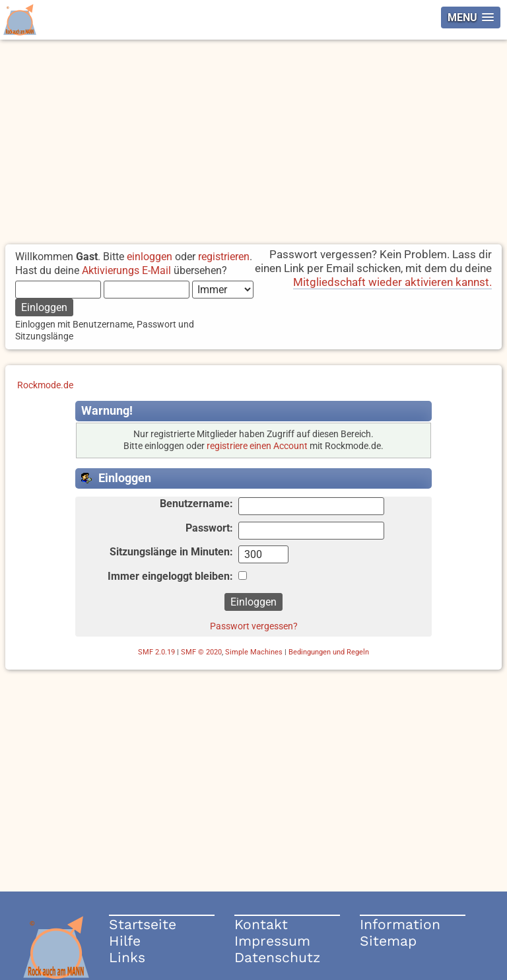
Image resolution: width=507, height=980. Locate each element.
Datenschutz (277, 957)
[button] (471, 17)
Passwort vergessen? (254, 626)
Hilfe (125, 941)
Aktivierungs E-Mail (126, 270)
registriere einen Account (257, 446)
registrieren (224, 257)
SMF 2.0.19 (156, 652)
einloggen (150, 257)
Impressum (272, 941)
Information (400, 924)
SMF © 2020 (201, 652)
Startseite (143, 924)
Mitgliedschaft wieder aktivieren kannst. (392, 282)
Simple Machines (254, 652)
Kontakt (261, 924)
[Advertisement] (253, 139)
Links (127, 957)
